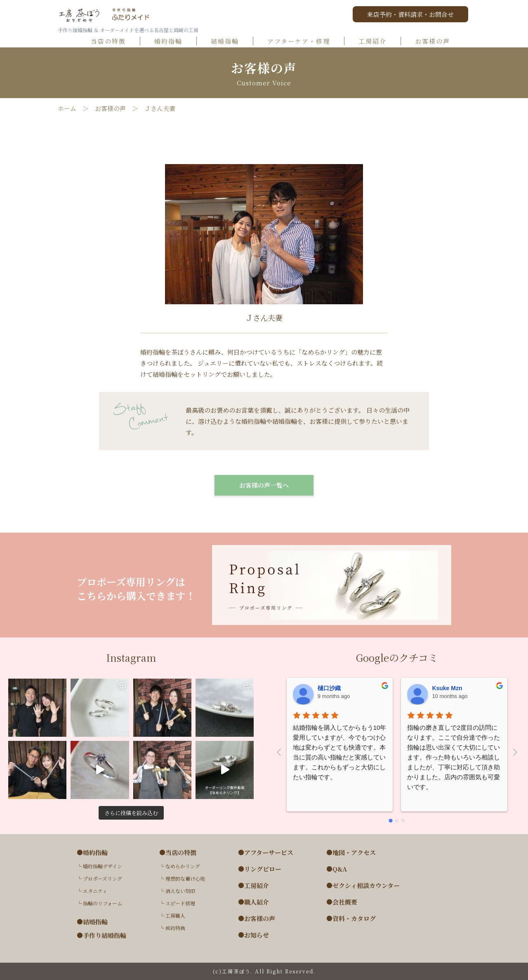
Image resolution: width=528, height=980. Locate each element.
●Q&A (337, 869)
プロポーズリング (103, 878)
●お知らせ (253, 935)
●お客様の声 (257, 919)
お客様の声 (436, 41)
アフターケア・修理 (302, 41)
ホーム (67, 108)
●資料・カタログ (351, 919)
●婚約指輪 (92, 853)
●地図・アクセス (351, 853)
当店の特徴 (112, 41)
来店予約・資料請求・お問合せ (410, 14)
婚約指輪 (172, 41)
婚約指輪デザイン (103, 866)
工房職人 (175, 915)
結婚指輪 (229, 41)
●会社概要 (342, 902)
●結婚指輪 (92, 922)
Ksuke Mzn (447, 688)
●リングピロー (260, 869)
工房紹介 (376, 41)
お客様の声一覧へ (264, 485)
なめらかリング (183, 866)
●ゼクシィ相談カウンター (363, 886)
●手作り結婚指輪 (101, 935)
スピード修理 (180, 903)
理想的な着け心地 (185, 878)
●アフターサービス (266, 853)
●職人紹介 (253, 902)
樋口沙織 (329, 688)
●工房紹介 (253, 886)
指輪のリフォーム (103, 903)
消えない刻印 (180, 891)
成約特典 (175, 928)
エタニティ (95, 891)
